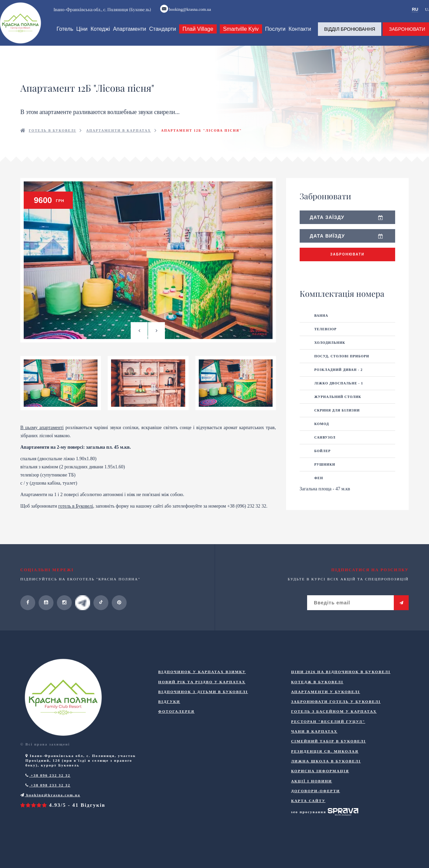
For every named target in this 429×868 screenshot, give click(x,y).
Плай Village (197, 36)
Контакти (299, 36)
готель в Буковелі (76, 525)
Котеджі (99, 36)
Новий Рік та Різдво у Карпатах (202, 700)
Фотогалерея (176, 730)
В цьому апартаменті (42, 446)
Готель (64, 36)
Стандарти (161, 36)
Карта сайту (308, 819)
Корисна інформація (320, 789)
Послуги (274, 36)
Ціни (81, 36)
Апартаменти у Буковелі (326, 710)
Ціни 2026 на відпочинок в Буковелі (341, 690)
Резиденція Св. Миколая (325, 770)
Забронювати (347, 261)
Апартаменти (128, 36)
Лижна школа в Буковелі (326, 780)
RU (416, 10)
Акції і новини (312, 799)
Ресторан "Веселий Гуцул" (328, 740)
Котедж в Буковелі (317, 700)
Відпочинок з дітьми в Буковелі (203, 710)
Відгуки (169, 720)
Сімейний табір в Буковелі (329, 760)
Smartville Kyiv (240, 36)
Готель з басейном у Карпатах (334, 730)
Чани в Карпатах (314, 750)
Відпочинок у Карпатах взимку (202, 690)
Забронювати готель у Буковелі (336, 720)
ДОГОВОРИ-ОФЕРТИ (316, 809)
